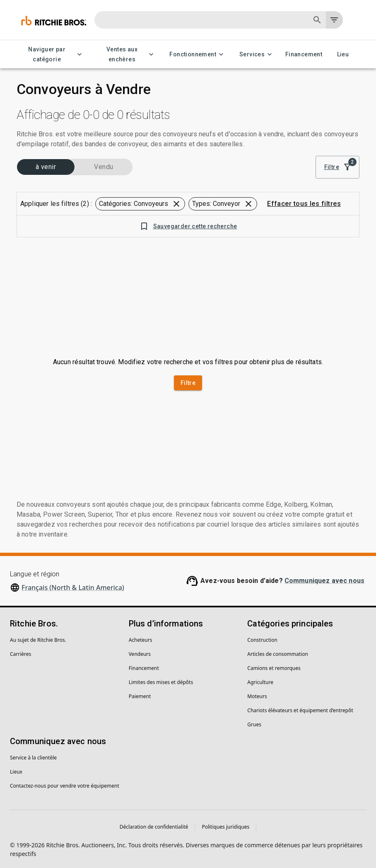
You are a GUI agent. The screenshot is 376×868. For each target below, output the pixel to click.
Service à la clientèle (33, 758)
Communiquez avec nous (324, 581)
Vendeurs (140, 654)
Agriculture (260, 682)
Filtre (337, 167)
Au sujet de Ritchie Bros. (38, 640)
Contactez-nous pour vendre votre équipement (65, 786)
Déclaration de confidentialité (154, 827)
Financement (304, 54)
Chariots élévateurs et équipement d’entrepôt (300, 710)
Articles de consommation (278, 654)
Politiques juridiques (225, 827)
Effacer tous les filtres (304, 204)
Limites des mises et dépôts (161, 682)
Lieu (343, 54)
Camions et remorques (274, 668)
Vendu (104, 167)
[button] (140, 204)
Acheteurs (141, 640)
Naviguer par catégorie (52, 54)
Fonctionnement (198, 54)
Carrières (20, 654)
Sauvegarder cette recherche (188, 226)
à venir (46, 167)
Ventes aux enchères (127, 54)
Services (257, 54)
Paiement (140, 696)
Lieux (16, 772)
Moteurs (257, 696)
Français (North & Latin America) (73, 588)
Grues (254, 724)
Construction (262, 640)
